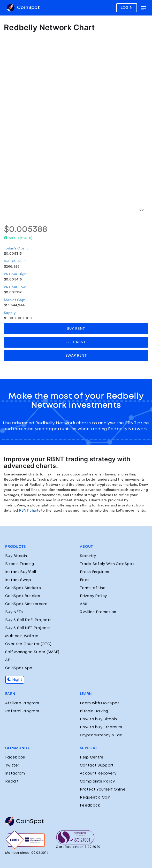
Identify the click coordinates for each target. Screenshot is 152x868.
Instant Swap (18, 580)
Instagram (15, 773)
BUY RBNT (76, 329)
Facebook (15, 757)
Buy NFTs (14, 612)
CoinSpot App (19, 668)
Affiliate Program (22, 703)
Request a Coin (95, 797)
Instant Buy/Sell (21, 572)
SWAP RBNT (76, 356)
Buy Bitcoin (16, 556)
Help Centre (92, 757)
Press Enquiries (95, 572)
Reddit (12, 781)
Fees (85, 580)
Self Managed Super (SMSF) (32, 652)
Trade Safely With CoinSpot (107, 564)
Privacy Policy (93, 596)
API (8, 660)
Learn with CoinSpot (100, 703)
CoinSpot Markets (23, 588)
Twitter (12, 765)
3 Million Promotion (98, 612)
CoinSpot (23, 8)
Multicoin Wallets (22, 636)
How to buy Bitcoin (98, 719)
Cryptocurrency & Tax (101, 735)
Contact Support (97, 765)
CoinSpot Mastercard (26, 604)
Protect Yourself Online (103, 789)
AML (84, 604)
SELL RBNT (76, 342)
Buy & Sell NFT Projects (28, 628)
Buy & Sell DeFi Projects (28, 620)
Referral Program (22, 711)
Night (15, 680)
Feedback (90, 806)
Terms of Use (93, 588)
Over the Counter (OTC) (28, 644)
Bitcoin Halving (94, 711)
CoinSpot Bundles (23, 596)
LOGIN (127, 8)
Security (88, 556)
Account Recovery (98, 773)
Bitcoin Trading (20, 564)
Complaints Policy (97, 781)
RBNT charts (30, 511)
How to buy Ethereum (101, 727)
